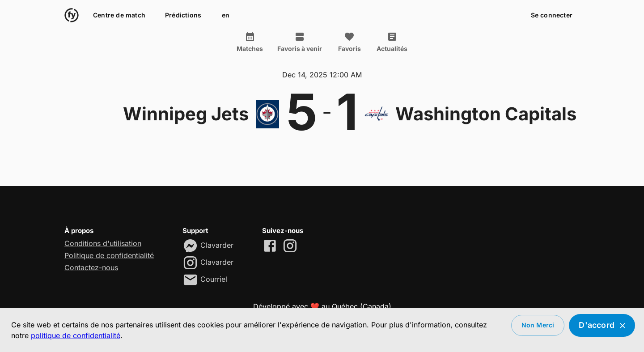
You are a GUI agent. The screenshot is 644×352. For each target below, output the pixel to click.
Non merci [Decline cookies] (538, 325)
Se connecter (552, 15)
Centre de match (119, 15)
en (225, 15)
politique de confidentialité (76, 335)
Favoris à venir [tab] (300, 42)
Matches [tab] (250, 42)
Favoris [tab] (349, 42)
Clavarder (217, 245)
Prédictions (183, 15)
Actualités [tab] (392, 42)
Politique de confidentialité (109, 255)
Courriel (214, 279)
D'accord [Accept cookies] (602, 325)
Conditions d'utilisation (103, 243)
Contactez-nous (91, 267)
